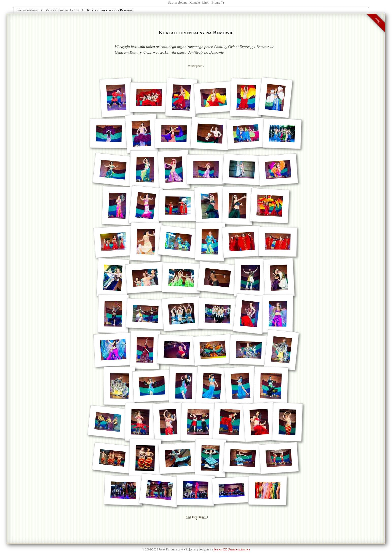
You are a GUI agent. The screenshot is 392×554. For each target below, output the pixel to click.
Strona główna (178, 2)
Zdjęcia (190, 550)
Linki (206, 2)
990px (378, 21)
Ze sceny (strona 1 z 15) (62, 10)
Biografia (218, 2)
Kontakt (195, 2)
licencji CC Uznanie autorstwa (232, 550)
